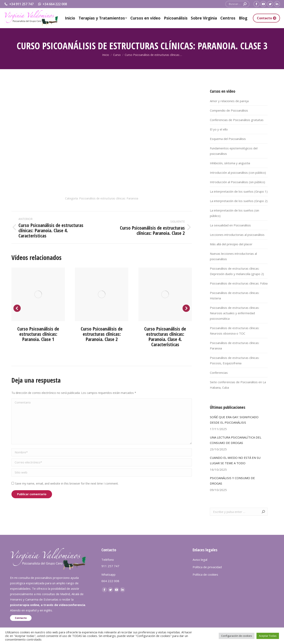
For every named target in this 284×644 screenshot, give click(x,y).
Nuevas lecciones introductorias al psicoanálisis (233, 256)
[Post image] (38, 294)
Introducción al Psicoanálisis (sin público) (238, 182)
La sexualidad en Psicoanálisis (230, 225)
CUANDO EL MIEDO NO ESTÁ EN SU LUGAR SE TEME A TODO (235, 460)
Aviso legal (200, 560)
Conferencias (219, 373)
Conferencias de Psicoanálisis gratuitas (237, 120)
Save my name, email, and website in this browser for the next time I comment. (67, 483)
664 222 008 (110, 581)
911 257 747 (110, 566)
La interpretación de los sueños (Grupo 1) (239, 191)
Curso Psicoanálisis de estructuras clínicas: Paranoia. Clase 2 (102, 334)
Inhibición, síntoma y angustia (230, 163)
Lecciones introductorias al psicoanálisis (237, 235)
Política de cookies (205, 574)
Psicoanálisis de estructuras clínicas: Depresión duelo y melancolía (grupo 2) (237, 271)
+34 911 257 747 (19, 4)
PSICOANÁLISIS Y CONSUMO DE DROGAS (232, 481)
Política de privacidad (207, 567)
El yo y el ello (219, 129)
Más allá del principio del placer (231, 244)
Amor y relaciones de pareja (229, 101)
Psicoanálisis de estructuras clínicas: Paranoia (109, 198)
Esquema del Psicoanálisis (228, 139)
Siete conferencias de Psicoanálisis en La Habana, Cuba (238, 385)
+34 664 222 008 (52, 4)
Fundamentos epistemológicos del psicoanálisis (234, 151)
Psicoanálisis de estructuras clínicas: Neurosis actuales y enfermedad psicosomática (235, 313)
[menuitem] (70, 18)
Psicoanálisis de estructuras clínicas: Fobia (239, 283)
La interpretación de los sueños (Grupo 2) (239, 201)
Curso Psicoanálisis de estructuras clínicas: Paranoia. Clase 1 (38, 334)
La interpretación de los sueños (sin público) (234, 213)
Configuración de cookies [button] (237, 636)
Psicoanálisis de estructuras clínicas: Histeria (235, 295)
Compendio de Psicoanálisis (229, 110)
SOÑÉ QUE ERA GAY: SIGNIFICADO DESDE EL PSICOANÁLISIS (234, 420)
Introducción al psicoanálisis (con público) (238, 173)
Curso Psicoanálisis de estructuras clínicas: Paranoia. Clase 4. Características (165, 336)
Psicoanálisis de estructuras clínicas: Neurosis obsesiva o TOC (235, 331)
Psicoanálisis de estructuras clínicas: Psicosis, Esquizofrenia (235, 360)
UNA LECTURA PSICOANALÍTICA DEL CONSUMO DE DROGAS (236, 440)
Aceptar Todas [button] (268, 636)
